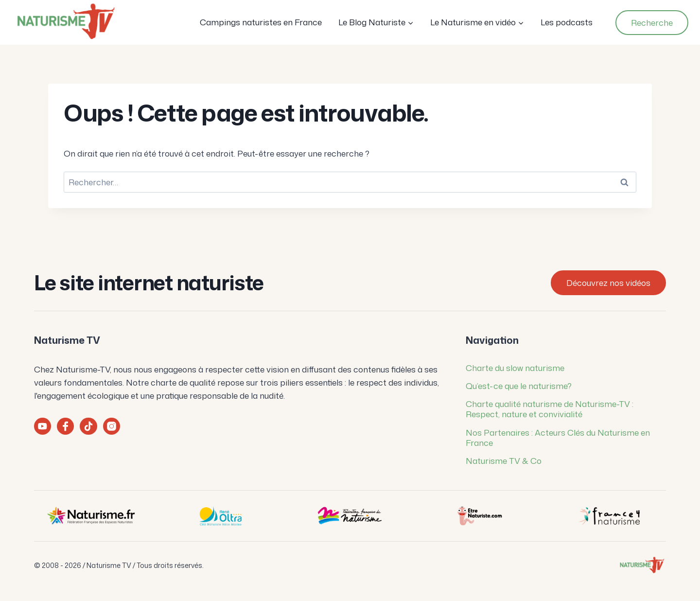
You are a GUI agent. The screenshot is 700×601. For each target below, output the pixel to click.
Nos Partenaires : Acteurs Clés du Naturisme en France (558, 437)
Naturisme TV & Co (504, 460)
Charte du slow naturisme (515, 368)
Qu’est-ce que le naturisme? (519, 386)
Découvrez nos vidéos (608, 283)
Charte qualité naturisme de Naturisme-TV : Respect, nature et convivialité (550, 409)
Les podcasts (567, 22)
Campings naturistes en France (261, 22)
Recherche (652, 22)
